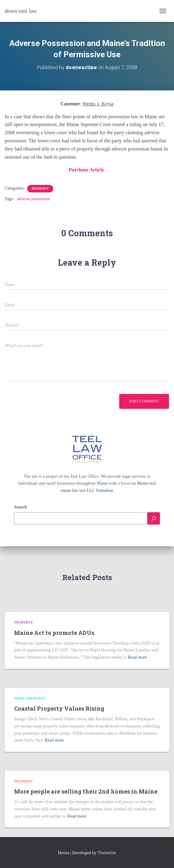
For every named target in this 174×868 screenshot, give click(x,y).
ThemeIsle (107, 853)
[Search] (154, 518)
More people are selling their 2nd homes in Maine (86, 791)
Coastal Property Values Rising (59, 708)
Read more (137, 657)
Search (20, 507)
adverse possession (33, 199)
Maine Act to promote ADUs (54, 633)
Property (40, 189)
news (19, 698)
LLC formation (100, 490)
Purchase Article (87, 170)
